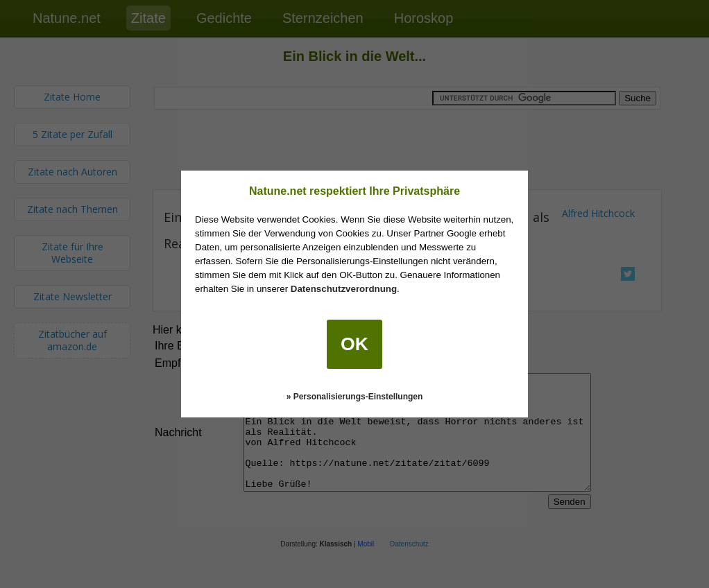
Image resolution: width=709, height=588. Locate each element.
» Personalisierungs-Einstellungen (355, 397)
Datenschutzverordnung (344, 289)
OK (354, 344)
